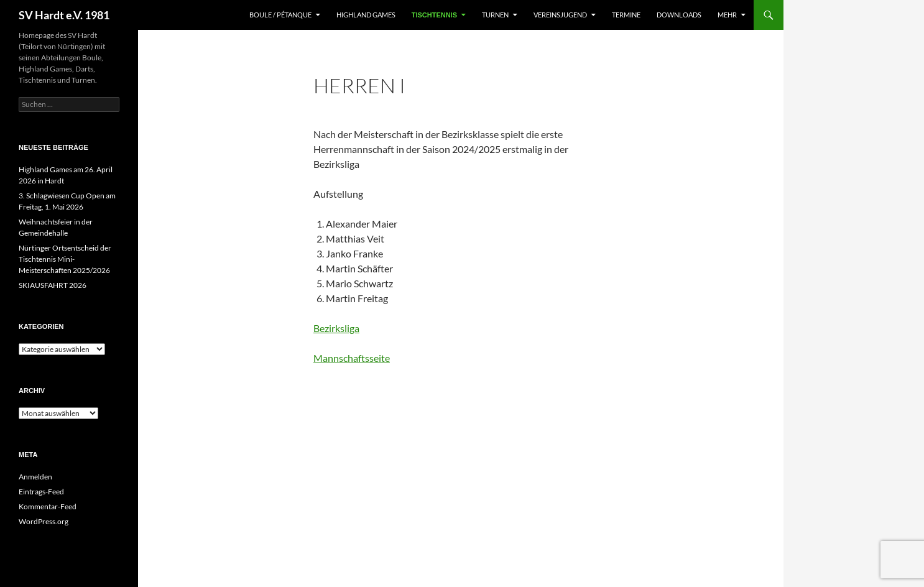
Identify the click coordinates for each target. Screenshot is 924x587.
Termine (626, 15)
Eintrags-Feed (41, 492)
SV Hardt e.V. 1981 (64, 15)
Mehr (727, 15)
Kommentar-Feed (48, 506)
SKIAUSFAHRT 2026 (53, 285)
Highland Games (366, 15)
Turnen (495, 15)
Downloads (679, 15)
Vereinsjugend (560, 15)
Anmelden (35, 477)
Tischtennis (434, 15)
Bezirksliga (336, 328)
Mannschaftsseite (352, 358)
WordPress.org (44, 521)
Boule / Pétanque (280, 15)
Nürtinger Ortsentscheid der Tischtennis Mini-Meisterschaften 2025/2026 (65, 259)
